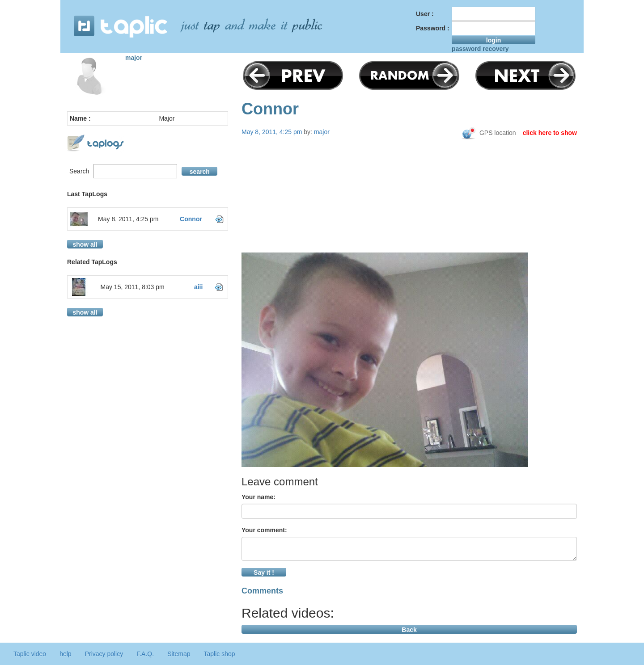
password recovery (480, 49)
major (134, 58)
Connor (191, 219)
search (200, 172)
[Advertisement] (409, 211)
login (494, 40)
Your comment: (264, 530)
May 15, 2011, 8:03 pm (133, 287)
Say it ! (264, 572)
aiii (198, 287)
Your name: (258, 497)
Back (409, 630)
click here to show (550, 133)
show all (85, 244)
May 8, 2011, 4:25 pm (128, 219)
